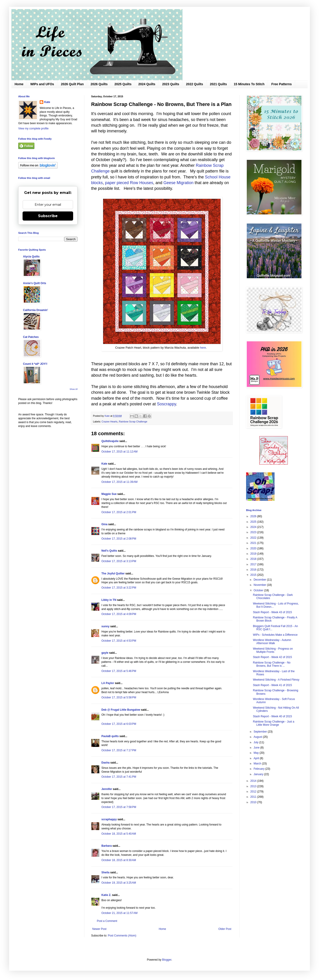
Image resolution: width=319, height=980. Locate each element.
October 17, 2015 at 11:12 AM (119, 452)
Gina (104, 524)
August (258, 737)
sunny (105, 626)
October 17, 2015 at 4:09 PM (119, 614)
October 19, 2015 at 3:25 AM (119, 883)
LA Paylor (108, 683)
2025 (254, 522)
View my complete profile (33, 129)
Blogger (167, 960)
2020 (254, 548)
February (259, 769)
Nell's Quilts (109, 551)
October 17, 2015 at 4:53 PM (119, 641)
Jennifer (107, 789)
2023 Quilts (171, 84)
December (260, 580)
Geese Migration (179, 183)
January (259, 774)
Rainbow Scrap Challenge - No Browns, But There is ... (272, 664)
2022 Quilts (194, 84)
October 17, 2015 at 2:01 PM (119, 512)
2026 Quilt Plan (72, 84)
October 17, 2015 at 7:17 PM (119, 750)
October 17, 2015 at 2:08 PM (119, 539)
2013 (254, 786)
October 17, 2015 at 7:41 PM (119, 777)
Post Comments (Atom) (122, 936)
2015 (254, 575)
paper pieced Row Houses (129, 183)
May (257, 753)
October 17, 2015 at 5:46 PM (119, 671)
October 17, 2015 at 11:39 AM (119, 482)
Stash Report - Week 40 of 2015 (272, 716)
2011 (254, 797)
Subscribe (48, 216)
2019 (254, 554)
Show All (73, 389)
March (258, 764)
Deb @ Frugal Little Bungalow (121, 710)
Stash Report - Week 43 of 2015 (272, 612)
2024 (254, 527)
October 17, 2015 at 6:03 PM (119, 724)
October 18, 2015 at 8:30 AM (119, 860)
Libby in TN (109, 600)
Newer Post (99, 929)
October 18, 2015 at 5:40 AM (119, 834)
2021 (254, 543)
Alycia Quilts (31, 257)
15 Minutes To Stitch (249, 84)
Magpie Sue (109, 494)
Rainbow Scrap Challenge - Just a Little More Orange (274, 723)
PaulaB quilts (110, 736)
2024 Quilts (147, 84)
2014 (254, 781)
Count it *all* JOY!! (35, 364)
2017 (254, 564)
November (260, 585)
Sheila (105, 872)
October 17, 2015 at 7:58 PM (119, 807)
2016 (254, 570)
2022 (254, 538)
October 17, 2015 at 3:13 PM (119, 561)
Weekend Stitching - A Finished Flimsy (276, 680)
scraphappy (109, 819)
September (261, 732)
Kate (104, 464)
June (257, 748)
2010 (254, 802)
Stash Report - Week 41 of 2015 (272, 685)
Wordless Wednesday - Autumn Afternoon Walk (272, 642)
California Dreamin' (36, 310)
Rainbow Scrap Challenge (133, 422)
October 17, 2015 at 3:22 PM (119, 588)
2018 (254, 559)
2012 (254, 792)
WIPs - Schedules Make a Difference (275, 635)
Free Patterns (282, 84)
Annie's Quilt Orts (35, 283)
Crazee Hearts (110, 422)
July (256, 742)
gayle (105, 653)
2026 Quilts (99, 84)
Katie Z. (106, 895)
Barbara (107, 846)
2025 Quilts (123, 84)
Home (19, 84)
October (259, 590)
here (203, 348)
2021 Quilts (218, 84)
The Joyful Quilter (113, 574)
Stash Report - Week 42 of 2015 (272, 657)
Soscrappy (167, 404)
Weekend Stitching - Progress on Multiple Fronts (273, 650)
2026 (254, 516)
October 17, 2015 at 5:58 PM (119, 697)
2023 (254, 532)
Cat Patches (31, 337)
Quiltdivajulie (110, 441)
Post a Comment (107, 921)
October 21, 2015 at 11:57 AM (119, 913)
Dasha (105, 763)
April (257, 758)
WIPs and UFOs (42, 84)
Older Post (225, 929)
